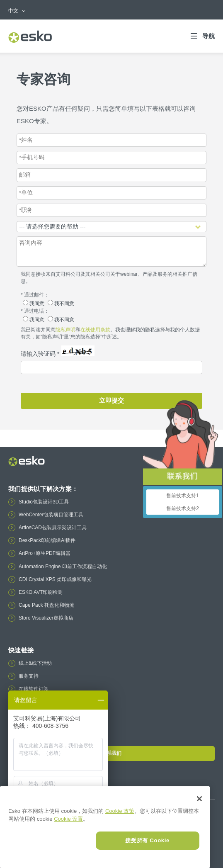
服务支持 (29, 676)
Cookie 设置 (68, 819)
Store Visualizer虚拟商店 (46, 618)
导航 (208, 36)
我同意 (34, 304)
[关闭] (199, 799)
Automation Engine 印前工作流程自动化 (63, 567)
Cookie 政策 (120, 811)
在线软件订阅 (34, 689)
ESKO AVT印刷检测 (41, 592)
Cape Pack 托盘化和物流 (46, 605)
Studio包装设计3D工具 (44, 502)
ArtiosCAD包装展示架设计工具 (53, 528)
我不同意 (61, 304)
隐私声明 (65, 330)
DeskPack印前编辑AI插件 (47, 540)
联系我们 (111, 753)
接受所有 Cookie (147, 840)
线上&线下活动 (35, 663)
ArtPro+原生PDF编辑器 (45, 553)
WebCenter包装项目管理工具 (51, 515)
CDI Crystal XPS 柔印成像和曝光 (55, 579)
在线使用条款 (95, 330)
